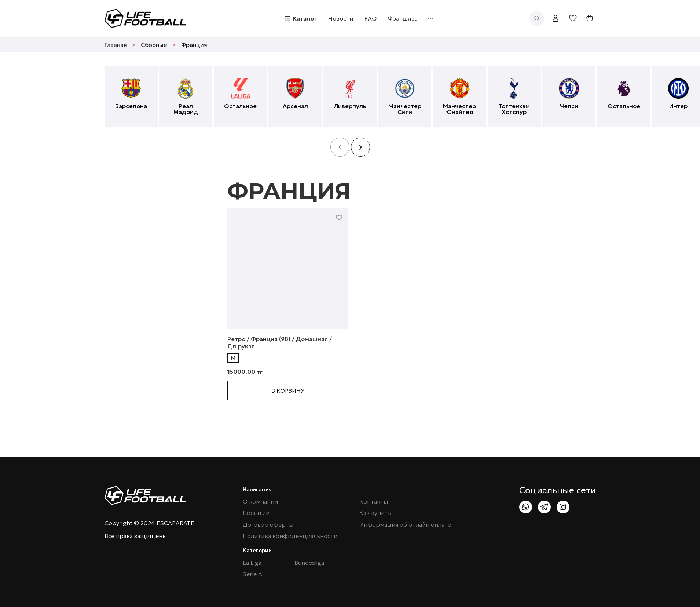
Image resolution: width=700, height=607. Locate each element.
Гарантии (256, 513)
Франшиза (403, 18)
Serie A (252, 574)
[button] (360, 147)
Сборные (154, 45)
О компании (260, 502)
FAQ (371, 18)
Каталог (300, 18)
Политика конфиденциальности (290, 536)
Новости (341, 18)
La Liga (252, 563)
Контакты (374, 502)
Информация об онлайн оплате (405, 525)
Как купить (375, 513)
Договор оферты (268, 525)
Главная (116, 45)
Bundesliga (309, 563)
